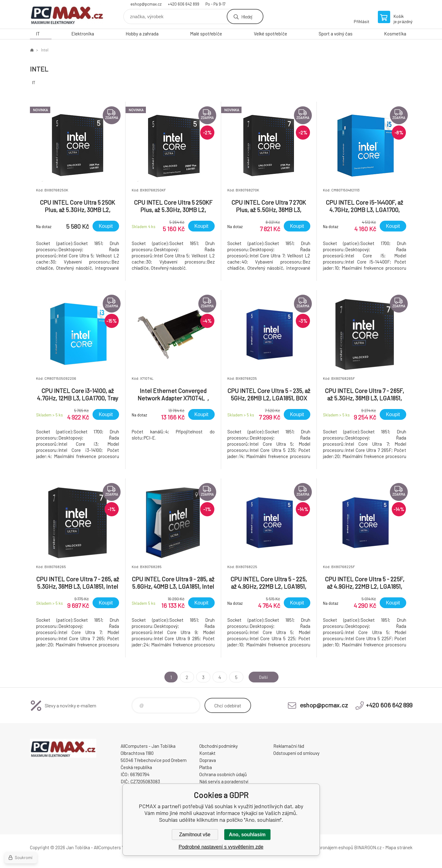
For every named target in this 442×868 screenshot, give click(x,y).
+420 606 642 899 (184, 4)
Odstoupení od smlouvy (296, 753)
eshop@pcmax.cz (146, 4)
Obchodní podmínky (219, 746)
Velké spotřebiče (271, 34)
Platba (206, 767)
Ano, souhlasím (247, 835)
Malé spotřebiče (206, 34)
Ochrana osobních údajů (223, 774)
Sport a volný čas (336, 34)
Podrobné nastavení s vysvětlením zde (221, 847)
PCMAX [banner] (67, 14)
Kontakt (207, 753)
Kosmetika (395, 34)
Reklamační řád (289, 746)
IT (38, 34)
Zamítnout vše (195, 835)
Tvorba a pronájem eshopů (327, 847)
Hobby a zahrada (142, 34)
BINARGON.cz (368, 847)
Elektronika (83, 34)
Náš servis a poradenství (224, 781)
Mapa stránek (399, 847)
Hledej (247, 16)
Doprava (208, 760)
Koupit (106, 226)
